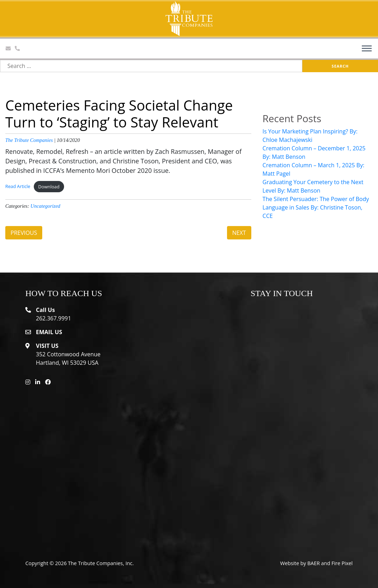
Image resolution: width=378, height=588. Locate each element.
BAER (313, 563)
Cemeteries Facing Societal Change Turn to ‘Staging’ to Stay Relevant (119, 114)
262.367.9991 (53, 318)
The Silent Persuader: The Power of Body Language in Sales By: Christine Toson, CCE (316, 207)
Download (49, 187)
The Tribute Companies (29, 140)
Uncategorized (46, 206)
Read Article (18, 187)
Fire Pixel (342, 563)
